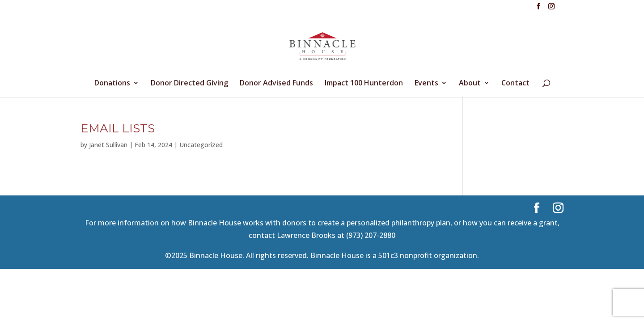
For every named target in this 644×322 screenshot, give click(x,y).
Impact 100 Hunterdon (364, 84)
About (470, 84)
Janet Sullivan (108, 145)
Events (426, 84)
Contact (515, 84)
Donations (112, 84)
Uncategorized (201, 145)
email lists (118, 128)
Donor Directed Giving (189, 84)
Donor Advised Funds (276, 84)
